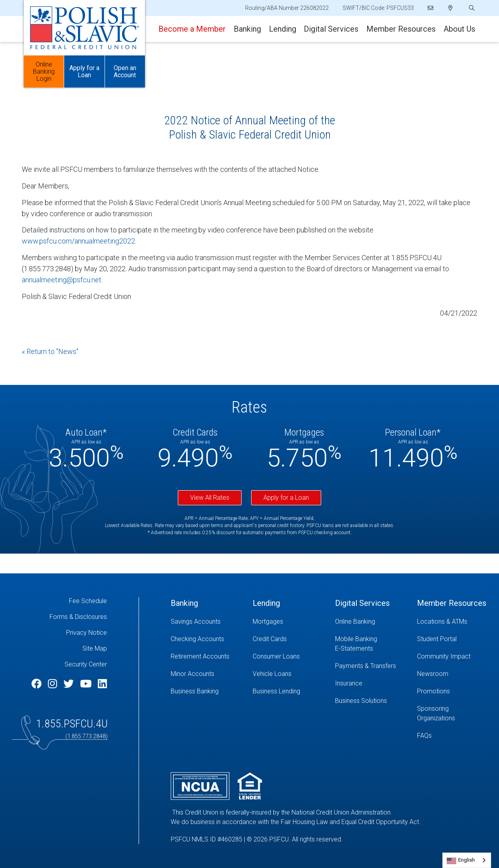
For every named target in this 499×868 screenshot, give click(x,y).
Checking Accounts (197, 639)
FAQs (424, 736)
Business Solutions (361, 701)
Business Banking (195, 691)
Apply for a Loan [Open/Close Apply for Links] (84, 71)
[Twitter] (70, 684)
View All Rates (210, 498)
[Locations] (450, 8)
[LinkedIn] (102, 684)
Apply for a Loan (286, 498)
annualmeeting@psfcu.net (62, 280)
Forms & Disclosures (78, 617)
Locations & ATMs (442, 621)
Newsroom (433, 674)
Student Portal (437, 639)
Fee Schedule (88, 601)
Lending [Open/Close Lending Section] (283, 29)
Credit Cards (270, 639)
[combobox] (467, 860)
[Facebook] (38, 684)
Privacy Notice (87, 633)
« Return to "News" (50, 351)
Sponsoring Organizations (436, 713)
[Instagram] (54, 684)
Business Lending (276, 691)
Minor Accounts (192, 674)
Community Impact (444, 656)
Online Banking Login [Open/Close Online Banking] (44, 71)
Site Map (95, 648)
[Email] (431, 8)
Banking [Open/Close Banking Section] (247, 29)
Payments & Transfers (366, 666)
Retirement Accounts (200, 656)
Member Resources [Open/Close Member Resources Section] (401, 29)
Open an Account (125, 71)
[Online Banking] (370, 622)
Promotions (433, 691)
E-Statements (354, 648)
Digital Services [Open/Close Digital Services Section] (331, 29)
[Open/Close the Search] (471, 8)
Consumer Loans (276, 656)
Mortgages (268, 621)
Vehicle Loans (272, 674)
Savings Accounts (196, 621)
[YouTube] (87, 684)
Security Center (86, 664)
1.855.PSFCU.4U (72, 724)
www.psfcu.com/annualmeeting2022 (78, 241)
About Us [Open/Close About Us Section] (459, 29)
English (467, 860)
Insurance (349, 683)
